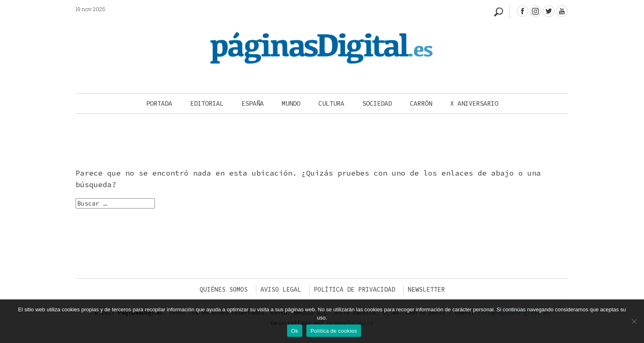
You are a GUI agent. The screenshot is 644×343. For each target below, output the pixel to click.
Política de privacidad (354, 289)
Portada (159, 103)
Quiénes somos (224, 289)
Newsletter (426, 289)
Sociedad (377, 103)
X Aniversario (474, 103)
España (253, 103)
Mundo (291, 103)
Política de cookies (334, 331)
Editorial (207, 103)
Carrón (421, 103)
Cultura (331, 103)
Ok (295, 331)
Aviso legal (281, 289)
